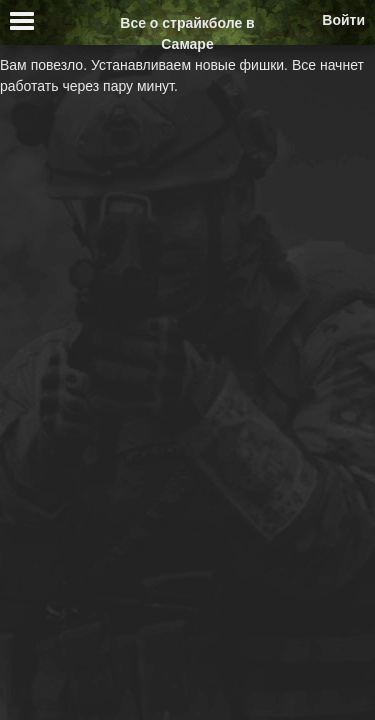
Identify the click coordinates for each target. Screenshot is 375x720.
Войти (343, 20)
